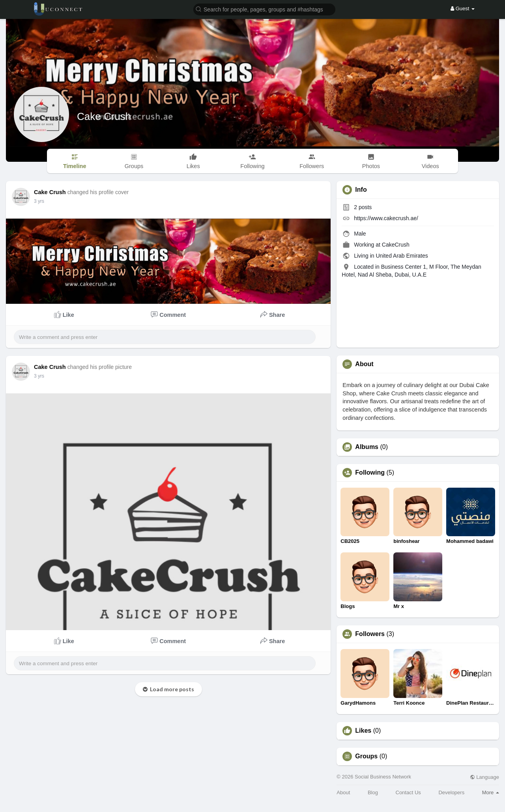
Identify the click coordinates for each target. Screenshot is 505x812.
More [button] (491, 792)
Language (484, 777)
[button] (264, 9)
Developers (451, 792)
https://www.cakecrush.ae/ (386, 218)
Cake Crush (104, 116)
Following (370, 473)
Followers (370, 634)
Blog (373, 792)
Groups (366, 756)
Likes (363, 731)
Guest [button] (463, 8)
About (343, 792)
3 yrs (39, 201)
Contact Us (408, 792)
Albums (367, 447)
